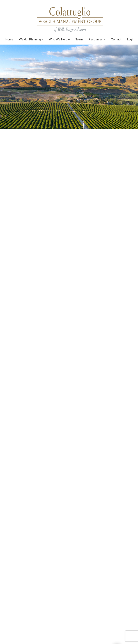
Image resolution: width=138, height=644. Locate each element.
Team (79, 39)
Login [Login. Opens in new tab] (131, 39)
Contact (116, 39)
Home (9, 39)
